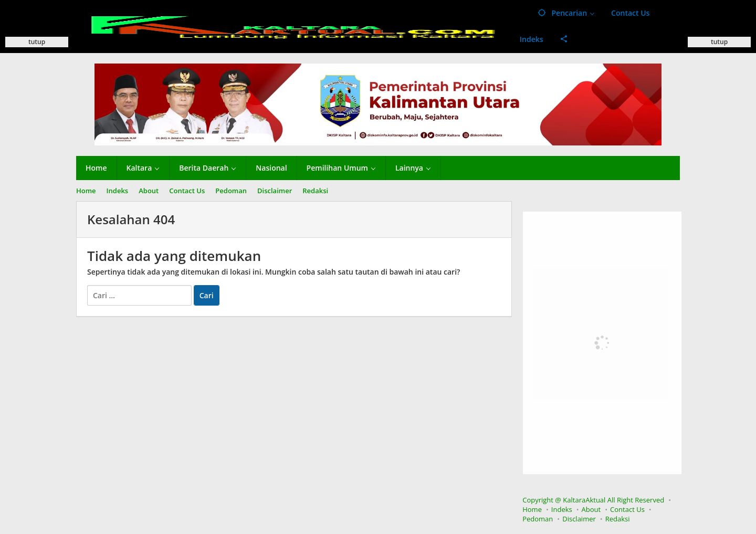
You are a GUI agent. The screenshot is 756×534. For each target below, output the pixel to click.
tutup (37, 42)
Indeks (562, 509)
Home (532, 509)
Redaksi (618, 519)
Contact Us (627, 509)
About (591, 509)
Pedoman (538, 519)
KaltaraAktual (584, 500)
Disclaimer (579, 519)
